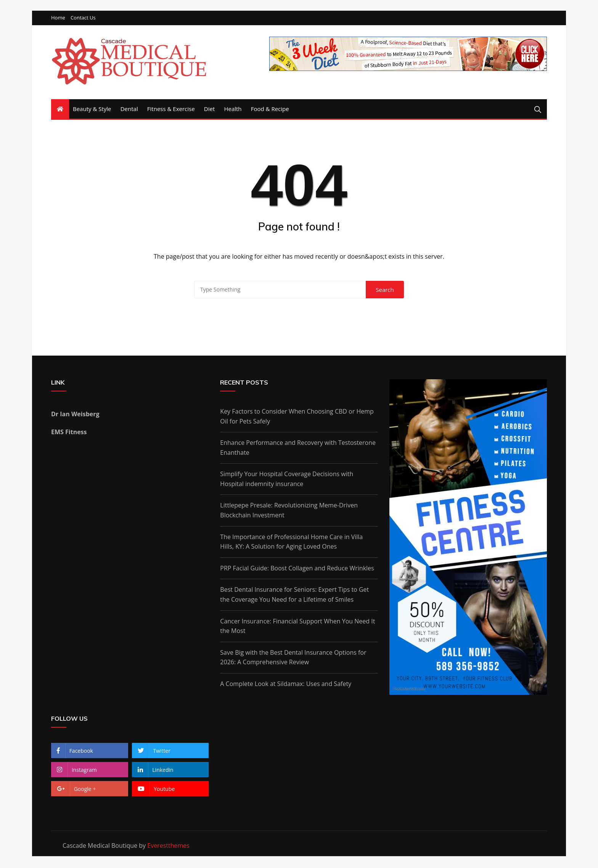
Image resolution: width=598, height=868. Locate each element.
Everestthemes (168, 846)
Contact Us (83, 19)
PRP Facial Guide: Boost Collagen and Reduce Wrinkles (297, 568)
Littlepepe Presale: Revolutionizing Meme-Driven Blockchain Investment (289, 511)
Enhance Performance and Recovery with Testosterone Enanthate (298, 448)
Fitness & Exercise (171, 110)
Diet (209, 110)
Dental (129, 110)
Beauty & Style (92, 110)
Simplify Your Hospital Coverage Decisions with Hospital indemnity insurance (287, 480)
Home (58, 19)
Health (233, 110)
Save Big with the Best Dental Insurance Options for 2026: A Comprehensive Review (293, 658)
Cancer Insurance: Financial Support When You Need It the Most (297, 626)
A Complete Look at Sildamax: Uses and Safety (286, 684)
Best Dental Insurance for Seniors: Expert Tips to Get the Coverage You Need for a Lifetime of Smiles (294, 595)
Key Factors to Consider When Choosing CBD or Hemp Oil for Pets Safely (297, 417)
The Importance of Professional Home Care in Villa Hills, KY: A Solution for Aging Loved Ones (291, 542)
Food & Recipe (270, 110)
